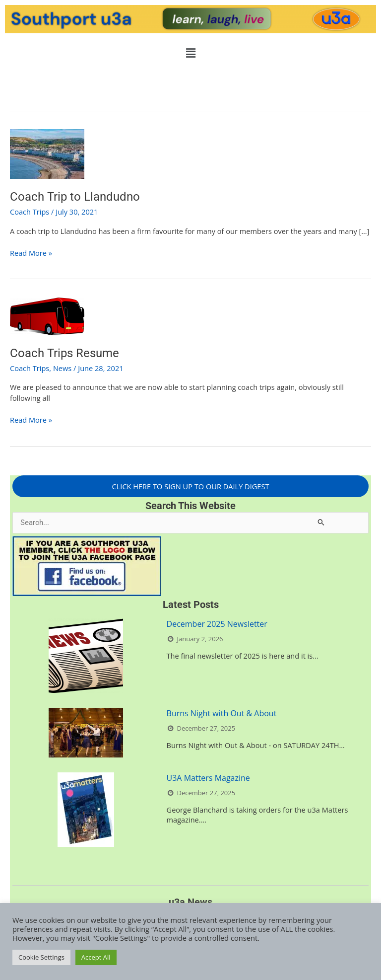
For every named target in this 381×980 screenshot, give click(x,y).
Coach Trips (30, 212)
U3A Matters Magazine (208, 778)
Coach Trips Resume (64, 353)
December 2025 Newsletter (217, 624)
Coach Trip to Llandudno (75, 197)
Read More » (31, 253)
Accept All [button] (96, 957)
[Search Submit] (321, 522)
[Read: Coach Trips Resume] (47, 315)
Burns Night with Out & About (222, 713)
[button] (190, 53)
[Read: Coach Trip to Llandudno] (47, 153)
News (62, 368)
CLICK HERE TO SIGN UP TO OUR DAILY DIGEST (191, 486)
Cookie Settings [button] (41, 957)
